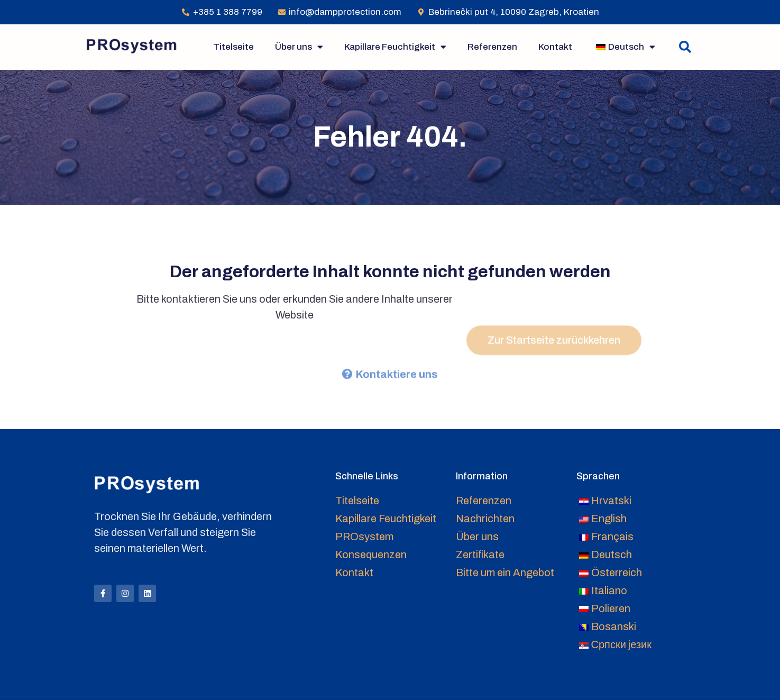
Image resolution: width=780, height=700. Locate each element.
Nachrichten (485, 519)
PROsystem (364, 537)
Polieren (611, 608)
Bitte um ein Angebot (505, 572)
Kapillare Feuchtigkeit (395, 47)
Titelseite (233, 47)
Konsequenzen (371, 554)
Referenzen (492, 47)
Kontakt (555, 47)
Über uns (299, 47)
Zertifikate (480, 554)
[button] (685, 47)
